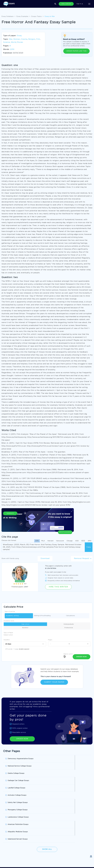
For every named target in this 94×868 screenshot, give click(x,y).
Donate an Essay (9, 847)
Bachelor (25, 628)
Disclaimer (38, 847)
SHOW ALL (46, 835)
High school (25, 624)
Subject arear (8, 635)
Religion (32, 39)
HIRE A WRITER (66, 4)
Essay (19, 36)
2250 (12, 49)
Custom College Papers (41, 828)
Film (38, 39)
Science (7, 42)
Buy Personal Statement (12, 828)
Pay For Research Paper (12, 820)
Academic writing (12, 616)
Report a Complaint (10, 859)
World (14, 42)
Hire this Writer (58, 587)
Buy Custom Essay (68, 820)
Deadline (7, 640)
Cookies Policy (8, 855)
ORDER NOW (22, 738)
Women (17, 39)
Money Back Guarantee (42, 859)
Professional (69, 628)
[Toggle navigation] (89, 4)
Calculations (70, 616)
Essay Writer (66, 824)
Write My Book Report (40, 824)
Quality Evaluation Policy (12, 863)
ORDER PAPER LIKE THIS (76, 51)
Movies (20, 42)
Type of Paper (8, 633)
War (11, 39)
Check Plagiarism (65, 521)
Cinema (24, 39)
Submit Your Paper (54, 681)
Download (45, 559)
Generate (10, 522)
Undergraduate (69, 624)
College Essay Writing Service (14, 824)
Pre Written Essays (68, 828)
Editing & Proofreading (42, 616)
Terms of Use (8, 851)
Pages (50, 640)
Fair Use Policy (39, 863)
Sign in (80, 4)
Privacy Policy (39, 851)
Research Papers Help (40, 820)
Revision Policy (39, 855)
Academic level (9, 621)
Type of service (10, 612)
